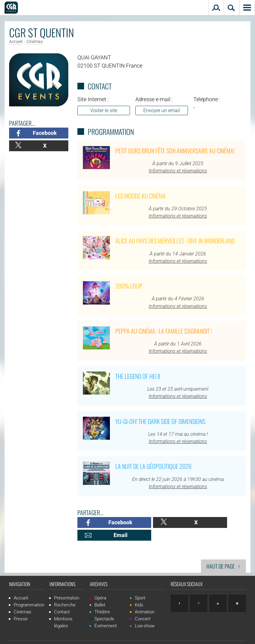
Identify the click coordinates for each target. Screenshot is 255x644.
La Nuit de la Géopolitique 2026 (153, 466)
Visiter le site (104, 110)
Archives (99, 571)
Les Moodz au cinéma (141, 196)
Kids (139, 592)
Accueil (16, 42)
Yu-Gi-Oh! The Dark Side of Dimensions (160, 421)
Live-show (145, 613)
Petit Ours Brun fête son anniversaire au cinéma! (175, 151)
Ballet (100, 592)
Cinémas (35, 42)
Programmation (29, 592)
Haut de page (223, 553)
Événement (106, 613)
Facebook (45, 133)
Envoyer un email (162, 110)
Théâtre (102, 599)
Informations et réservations (178, 171)
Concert (143, 606)
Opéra (100, 585)
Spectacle (104, 606)
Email (224, 522)
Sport (140, 585)
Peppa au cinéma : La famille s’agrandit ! (164, 331)
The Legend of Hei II (138, 376)
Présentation (67, 585)
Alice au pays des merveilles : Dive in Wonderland (175, 241)
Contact (62, 599)
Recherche (65, 592)
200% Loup (129, 286)
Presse (21, 606)
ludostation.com (189, 636)
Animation (145, 599)
